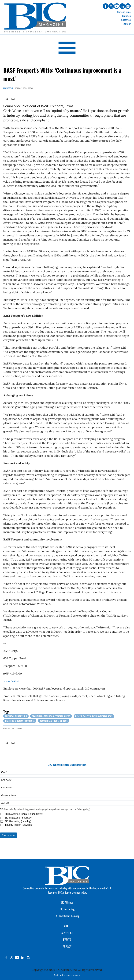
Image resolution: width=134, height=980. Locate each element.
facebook (6, 957)
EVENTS (67, 940)
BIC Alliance (67, 902)
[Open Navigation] (67, 48)
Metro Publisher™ (73, 976)
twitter (12, 957)
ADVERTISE (67, 933)
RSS (7, 99)
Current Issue (124, 12)
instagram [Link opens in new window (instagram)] (128, 6)
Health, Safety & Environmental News (94, 716)
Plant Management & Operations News (51, 716)
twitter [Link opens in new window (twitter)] (111, 6)
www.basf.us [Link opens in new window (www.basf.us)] (11, 681)
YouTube (17, 957)
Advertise (126, 20)
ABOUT (67, 926)
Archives (126, 16)
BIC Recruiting (67, 909)
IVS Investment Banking (67, 916)
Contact (127, 24)
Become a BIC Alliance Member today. (67, 892)
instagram (28, 957)
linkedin (23, 957)
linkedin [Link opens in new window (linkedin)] (122, 6)
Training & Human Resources (20, 721)
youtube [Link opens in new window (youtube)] (117, 6)
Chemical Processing (16, 716)
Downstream (8, 88)
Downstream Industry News (54, 721)
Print (13, 99)
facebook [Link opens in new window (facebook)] (106, 6)
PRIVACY (67, 946)
